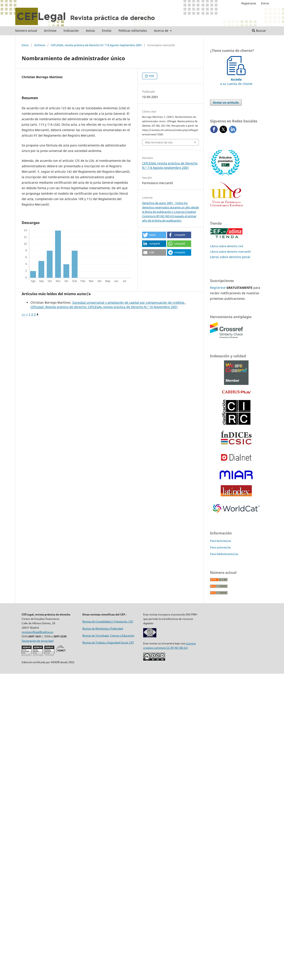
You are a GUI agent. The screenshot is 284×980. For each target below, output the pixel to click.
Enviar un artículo (226, 102)
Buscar (259, 31)
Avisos (90, 31)
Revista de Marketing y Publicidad (103, 628)
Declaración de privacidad (38, 641)
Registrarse (249, 3)
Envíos (107, 31)
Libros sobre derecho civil (227, 246)
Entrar (265, 3)
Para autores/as (220, 547)
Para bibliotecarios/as (224, 554)
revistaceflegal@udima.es (37, 632)
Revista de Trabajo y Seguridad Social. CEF (108, 642)
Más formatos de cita (159, 142)
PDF (151, 76)
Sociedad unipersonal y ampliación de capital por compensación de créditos (129, 302)
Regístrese (218, 288)
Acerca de (162, 31)
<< (23, 314)
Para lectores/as (220, 541)
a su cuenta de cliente (236, 79)
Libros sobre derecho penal (230, 257)
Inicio (25, 45)
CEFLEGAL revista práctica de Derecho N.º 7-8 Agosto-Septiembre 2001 (96, 45)
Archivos (50, 31)
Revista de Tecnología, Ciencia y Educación (108, 635)
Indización (71, 31)
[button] (154, 235)
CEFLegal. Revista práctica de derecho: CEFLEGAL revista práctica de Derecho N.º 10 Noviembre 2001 (104, 307)
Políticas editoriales (133, 31)
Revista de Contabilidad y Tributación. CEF (108, 621)
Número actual (26, 31)
